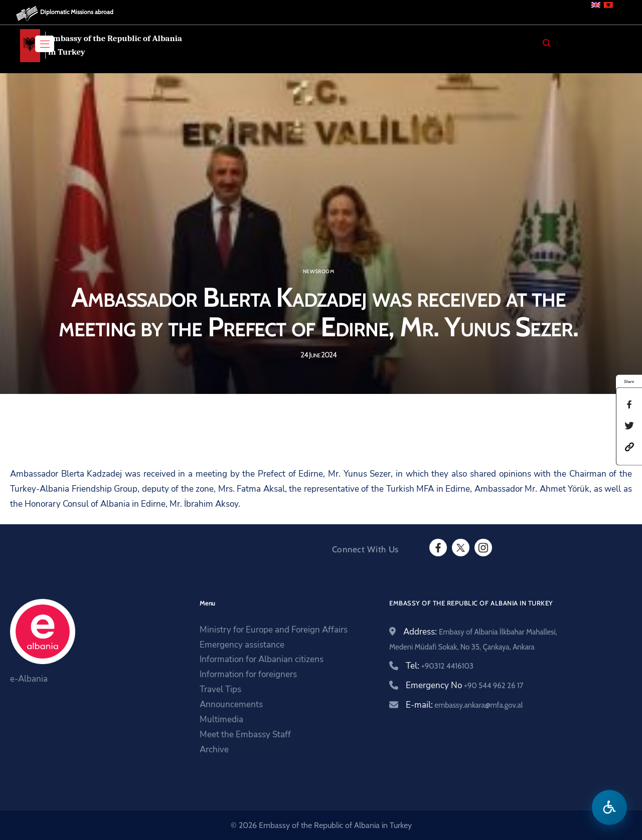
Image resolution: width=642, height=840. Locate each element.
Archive (214, 750)
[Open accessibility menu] (609, 807)
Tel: (440, 666)
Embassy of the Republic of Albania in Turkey (115, 45)
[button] (629, 446)
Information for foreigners (248, 674)
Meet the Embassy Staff (245, 734)
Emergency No (464, 685)
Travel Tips (220, 689)
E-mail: (464, 705)
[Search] (547, 43)
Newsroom (318, 272)
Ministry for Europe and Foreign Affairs (274, 630)
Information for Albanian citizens (262, 659)
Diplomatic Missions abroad (77, 12)
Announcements (231, 704)
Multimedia (221, 719)
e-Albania (29, 679)
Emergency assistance (242, 645)
